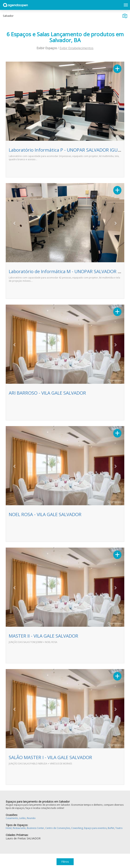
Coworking (77, 828)
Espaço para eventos (95, 828)
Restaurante (19, 828)
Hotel (9, 828)
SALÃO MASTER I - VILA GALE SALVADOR (50, 757)
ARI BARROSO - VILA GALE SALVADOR (47, 393)
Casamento (12, 818)
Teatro (119, 828)
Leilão (22, 818)
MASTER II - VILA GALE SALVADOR (43, 636)
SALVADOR (34, 838)
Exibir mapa (125, 16)
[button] (15, 102)
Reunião (31, 818)
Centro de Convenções (58, 828)
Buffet (111, 828)
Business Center (35, 828)
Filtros (65, 862)
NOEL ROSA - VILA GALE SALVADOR (45, 514)
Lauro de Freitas (16, 838)
